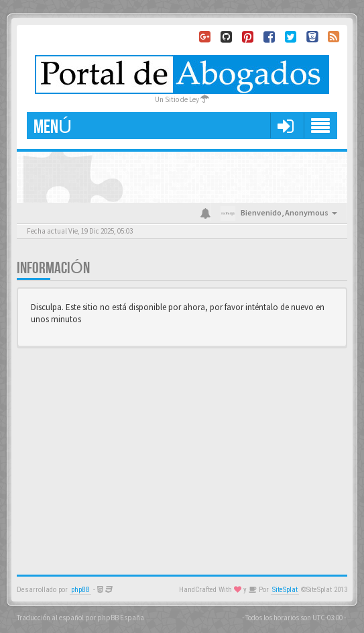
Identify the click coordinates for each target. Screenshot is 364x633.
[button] (285, 126)
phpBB (80, 590)
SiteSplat (285, 590)
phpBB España (121, 618)
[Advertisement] (182, 454)
